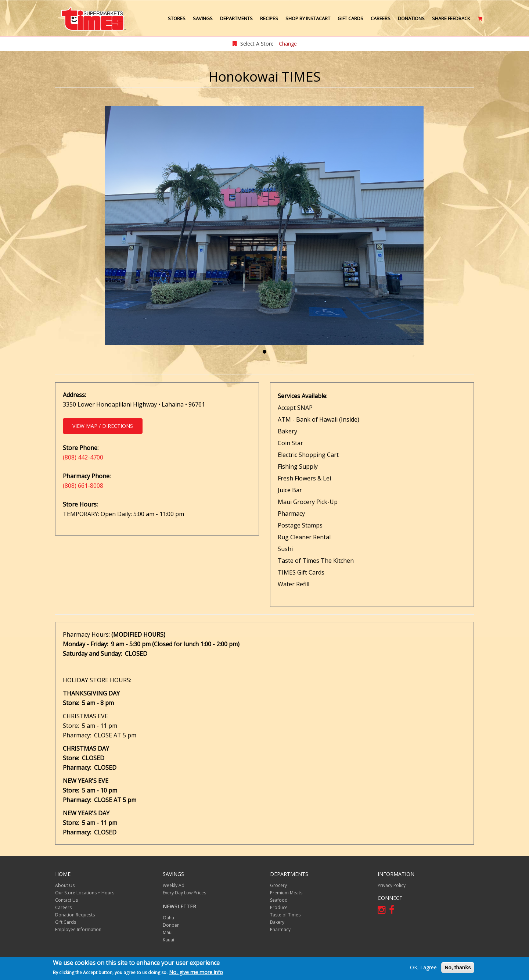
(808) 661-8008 (83, 486)
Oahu (168, 918)
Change (288, 44)
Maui (168, 932)
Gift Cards (350, 18)
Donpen (171, 925)
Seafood (279, 900)
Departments (236, 18)
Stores (177, 18)
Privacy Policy (392, 885)
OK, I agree (423, 967)
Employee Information (78, 929)
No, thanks (458, 968)
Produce (279, 907)
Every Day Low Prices (184, 893)
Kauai (168, 940)
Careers (381, 18)
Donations (411, 18)
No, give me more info (196, 972)
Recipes (269, 18)
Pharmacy (280, 929)
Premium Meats (286, 893)
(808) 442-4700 (83, 457)
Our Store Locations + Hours (85, 893)
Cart (480, 21)
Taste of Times (285, 915)
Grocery (278, 885)
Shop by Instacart (308, 18)
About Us (65, 885)
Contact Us (66, 900)
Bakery (277, 922)
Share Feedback (451, 18)
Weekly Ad (174, 885)
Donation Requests (75, 915)
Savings (203, 18)
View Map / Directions (103, 426)
